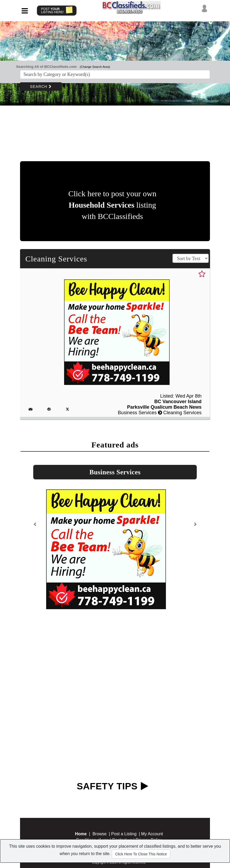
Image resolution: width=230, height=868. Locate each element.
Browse (100, 834)
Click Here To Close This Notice (141, 854)
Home (81, 834)
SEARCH (41, 87)
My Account (152, 834)
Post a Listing (124, 834)
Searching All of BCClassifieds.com (46, 67)
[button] (35, 526)
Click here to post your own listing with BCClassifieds (112, 205)
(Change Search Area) (95, 67)
